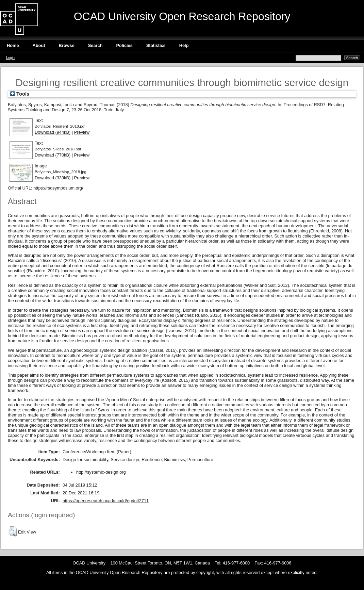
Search (95, 45)
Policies (124, 45)
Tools (20, 94)
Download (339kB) (53, 178)
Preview (82, 132)
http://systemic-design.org (101, 472)
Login (10, 58)
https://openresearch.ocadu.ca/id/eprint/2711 (106, 501)
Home (13, 45)
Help (184, 45)
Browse (67, 45)
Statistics (156, 45)
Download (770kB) (53, 155)
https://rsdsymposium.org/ (58, 188)
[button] (13, 531)
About (39, 45)
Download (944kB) (53, 132)
